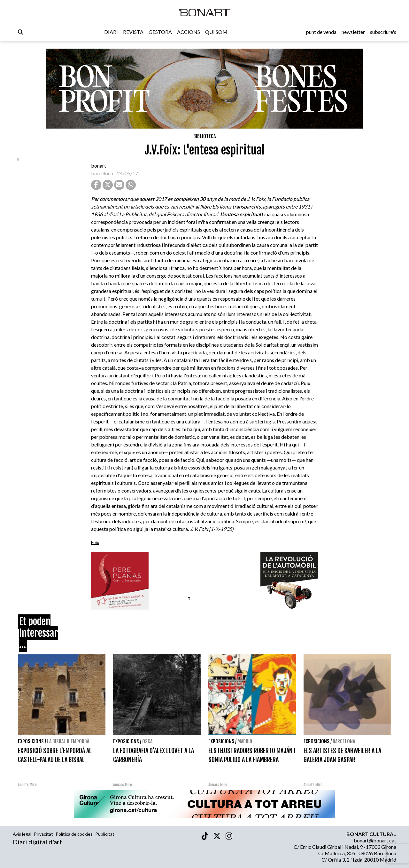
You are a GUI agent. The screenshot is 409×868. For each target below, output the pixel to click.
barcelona (102, 173)
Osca (147, 741)
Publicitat (105, 834)
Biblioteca (204, 136)
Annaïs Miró (27, 785)
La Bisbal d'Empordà (68, 741)
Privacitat (43, 834)
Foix (95, 542)
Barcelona (344, 741)
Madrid (245, 741)
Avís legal (22, 834)
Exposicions (31, 741)
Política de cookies (74, 834)
